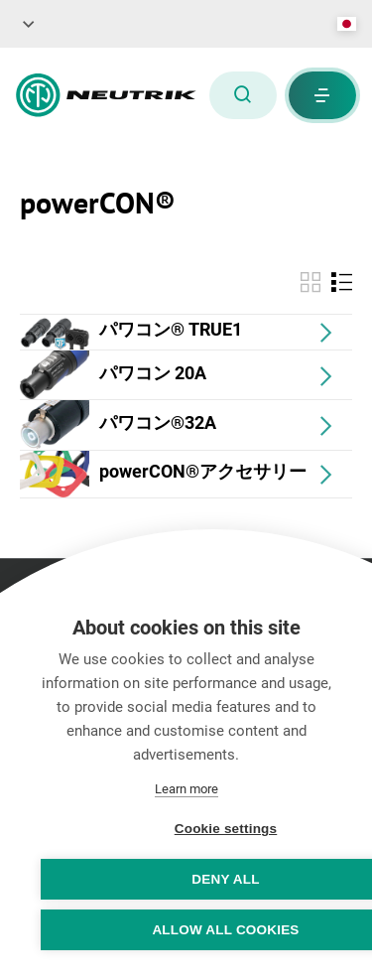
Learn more (186, 789)
